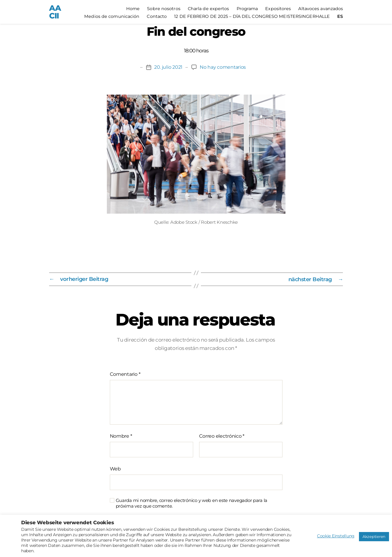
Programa (247, 9)
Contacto (157, 17)
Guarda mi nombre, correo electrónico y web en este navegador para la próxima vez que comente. (192, 503)
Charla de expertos (209, 9)
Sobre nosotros (164, 9)
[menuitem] (340, 17)
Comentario (125, 374)
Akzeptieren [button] (374, 536)
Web (115, 469)
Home (133, 9)
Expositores (278, 9)
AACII (55, 12)
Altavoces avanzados (321, 9)
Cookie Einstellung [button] (336, 536)
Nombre (121, 436)
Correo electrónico (222, 436)
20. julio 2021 (168, 67)
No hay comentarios (223, 67)
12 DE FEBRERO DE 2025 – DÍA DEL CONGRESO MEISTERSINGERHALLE (252, 17)
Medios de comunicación (112, 17)
